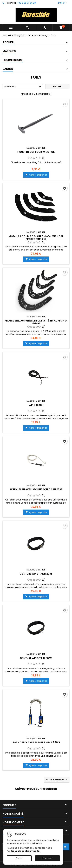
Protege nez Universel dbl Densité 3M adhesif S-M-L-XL (36, 322)
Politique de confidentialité (23, 851)
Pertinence (23, 87)
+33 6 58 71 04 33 (26, 3)
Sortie (19, 858)
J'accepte (48, 858)
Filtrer (57, 86)
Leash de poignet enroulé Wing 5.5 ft (36, 742)
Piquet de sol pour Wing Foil (36, 152)
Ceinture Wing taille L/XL (36, 574)
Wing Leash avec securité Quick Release (36, 489)
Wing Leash (36, 405)
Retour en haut (57, 780)
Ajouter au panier (36, 175)
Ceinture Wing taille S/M (36, 658)
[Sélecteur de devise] (63, 3)
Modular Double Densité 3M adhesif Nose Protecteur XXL (36, 238)
